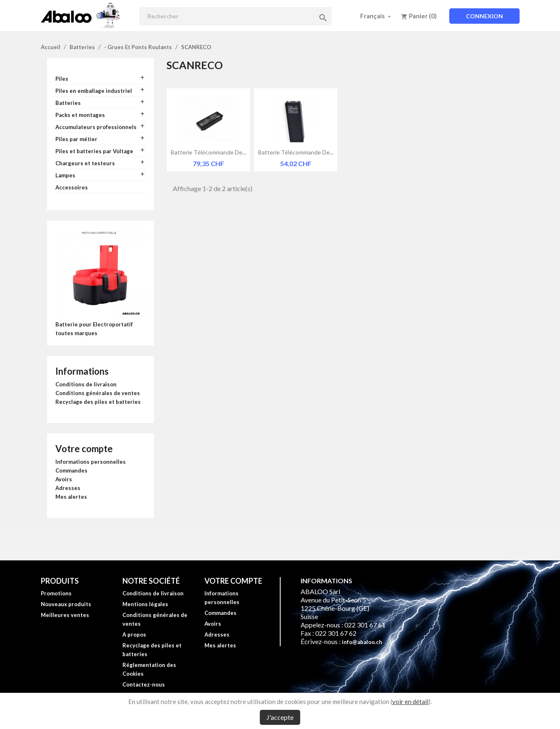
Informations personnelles (91, 462)
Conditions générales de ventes (98, 393)
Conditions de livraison (86, 384)
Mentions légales (145, 604)
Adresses (68, 488)
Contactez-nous (144, 684)
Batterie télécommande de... (208, 152)
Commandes (71, 470)
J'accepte (280, 717)
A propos (134, 634)
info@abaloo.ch (362, 642)
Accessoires (72, 187)
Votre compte (84, 449)
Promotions (56, 593)
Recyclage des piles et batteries (98, 402)
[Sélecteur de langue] (376, 16)
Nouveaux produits (66, 604)
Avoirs (64, 479)
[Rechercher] (235, 16)
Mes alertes (71, 497)
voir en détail (410, 702)
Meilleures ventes (65, 615)
